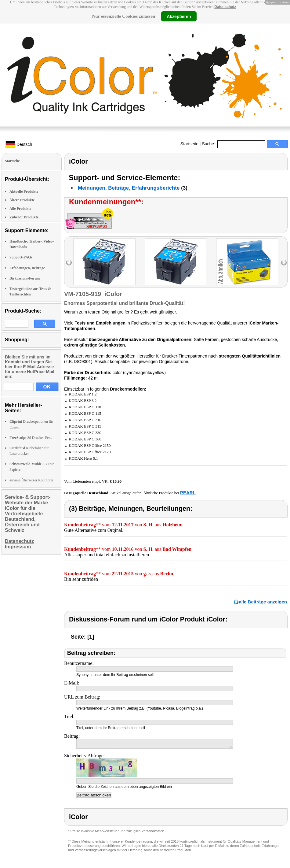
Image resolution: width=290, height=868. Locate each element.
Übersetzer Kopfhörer (31, 480)
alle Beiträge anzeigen (263, 602)
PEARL (188, 493)
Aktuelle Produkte (24, 191)
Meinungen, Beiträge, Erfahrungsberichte (129, 188)
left (69, 263)
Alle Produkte (20, 209)
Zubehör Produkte (24, 217)
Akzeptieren (179, 16)
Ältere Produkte (22, 200)
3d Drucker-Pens (31, 438)
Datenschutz (225, 7)
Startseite (189, 144)
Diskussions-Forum (25, 278)
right (284, 263)
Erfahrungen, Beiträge (27, 268)
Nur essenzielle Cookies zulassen (123, 16)
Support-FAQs (21, 257)
